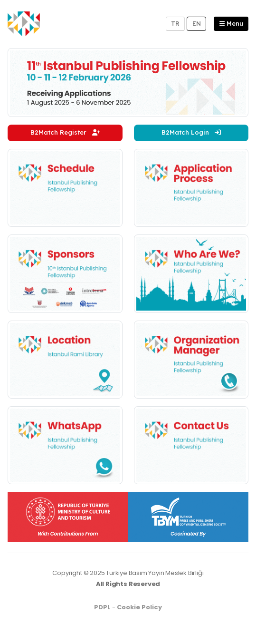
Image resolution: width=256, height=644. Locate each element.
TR (175, 23)
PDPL (102, 607)
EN (197, 23)
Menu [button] (231, 23)
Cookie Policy (139, 607)
